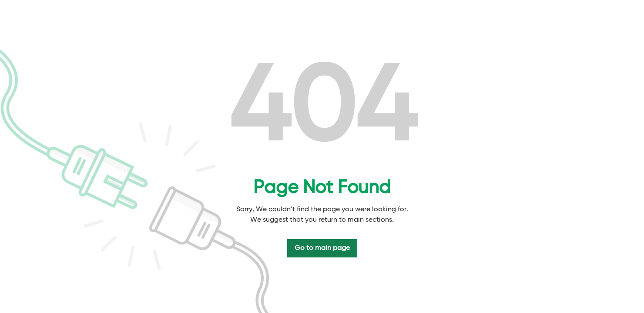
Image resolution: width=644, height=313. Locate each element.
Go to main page (322, 248)
